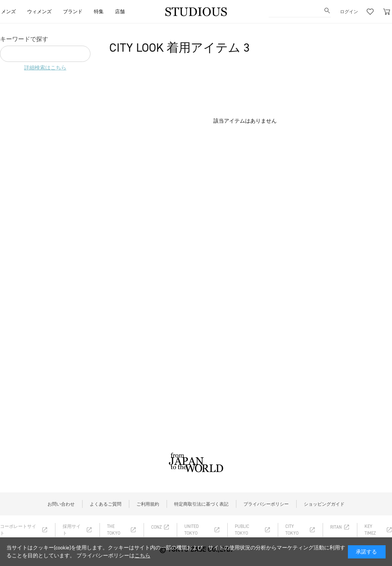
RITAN (336, 527)
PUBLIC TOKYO (242, 530)
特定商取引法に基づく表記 (201, 504)
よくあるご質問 (106, 504)
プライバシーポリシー (266, 504)
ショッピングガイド (324, 504)
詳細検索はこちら (45, 68)
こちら (142, 556)
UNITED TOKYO (191, 530)
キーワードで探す (24, 39)
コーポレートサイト (18, 530)
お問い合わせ (61, 504)
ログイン (349, 12)
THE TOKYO (114, 530)
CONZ (156, 527)
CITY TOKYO (292, 530)
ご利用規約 (148, 504)
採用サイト (72, 530)
